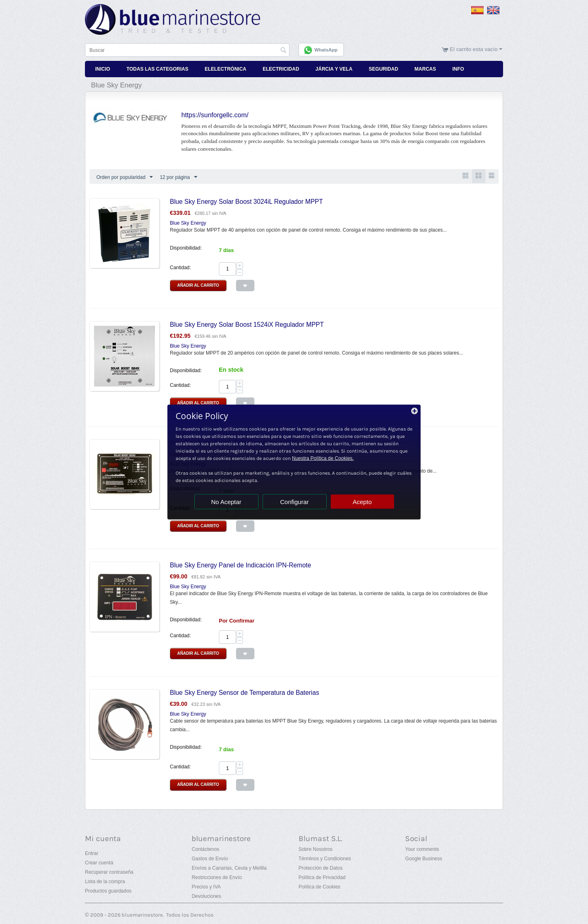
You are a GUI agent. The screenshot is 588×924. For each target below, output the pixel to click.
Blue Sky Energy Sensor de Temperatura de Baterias (245, 693)
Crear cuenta (99, 862)
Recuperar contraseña (109, 872)
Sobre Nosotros (315, 849)
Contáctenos (205, 849)
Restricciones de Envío (217, 877)
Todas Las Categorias (158, 69)
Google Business (424, 858)
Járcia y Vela (334, 69)
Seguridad (383, 69)
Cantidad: (180, 267)
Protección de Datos (321, 868)
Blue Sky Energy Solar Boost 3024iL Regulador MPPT (246, 202)
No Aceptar (226, 502)
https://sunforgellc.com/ (215, 115)
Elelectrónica (225, 69)
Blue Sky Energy (188, 223)
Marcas (425, 69)
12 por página (178, 177)
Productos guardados (108, 891)
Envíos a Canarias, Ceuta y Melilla (229, 868)
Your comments (422, 849)
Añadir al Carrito (198, 285)
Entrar (92, 853)
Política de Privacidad (322, 877)
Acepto (362, 502)
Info (458, 69)
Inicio (103, 69)
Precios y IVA (206, 886)
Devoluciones (206, 896)
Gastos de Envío (210, 858)
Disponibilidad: (186, 248)
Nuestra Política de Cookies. (323, 458)
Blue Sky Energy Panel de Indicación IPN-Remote (241, 565)
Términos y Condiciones (325, 858)
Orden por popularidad (125, 177)
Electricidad (281, 69)
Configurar (294, 502)
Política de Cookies (320, 886)
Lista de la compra (105, 881)
